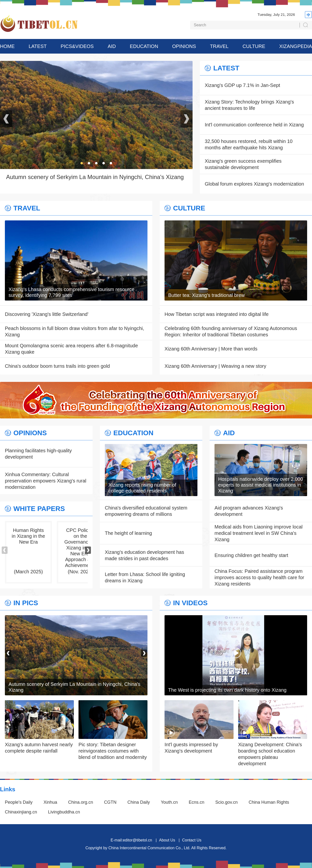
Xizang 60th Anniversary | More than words (211, 349)
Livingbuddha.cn (64, 812)
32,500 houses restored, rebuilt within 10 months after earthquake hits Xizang (249, 144)
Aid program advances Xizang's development (249, 511)
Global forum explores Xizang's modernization (254, 184)
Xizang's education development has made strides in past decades (144, 555)
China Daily (139, 802)
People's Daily (19, 802)
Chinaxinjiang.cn (21, 812)
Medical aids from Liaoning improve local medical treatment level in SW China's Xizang (258, 533)
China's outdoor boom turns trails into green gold (57, 366)
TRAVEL (219, 46)
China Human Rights (269, 802)
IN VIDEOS (190, 603)
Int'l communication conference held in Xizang (254, 125)
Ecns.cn (196, 802)
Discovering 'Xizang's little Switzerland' (47, 314)
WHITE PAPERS (39, 509)
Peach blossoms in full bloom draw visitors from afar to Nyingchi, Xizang (74, 331)
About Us (167, 840)
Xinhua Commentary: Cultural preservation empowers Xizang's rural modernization (46, 481)
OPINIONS (184, 46)
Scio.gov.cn (226, 802)
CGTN (110, 802)
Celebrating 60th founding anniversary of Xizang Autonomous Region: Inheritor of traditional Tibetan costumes (231, 331)
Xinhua (50, 802)
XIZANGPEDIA (295, 46)
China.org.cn (81, 802)
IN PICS (26, 603)
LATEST (38, 46)
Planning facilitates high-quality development (38, 454)
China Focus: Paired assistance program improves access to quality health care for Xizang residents (259, 577)
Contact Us (192, 840)
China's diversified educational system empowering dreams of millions (146, 511)
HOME (7, 46)
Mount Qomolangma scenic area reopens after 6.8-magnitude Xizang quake (71, 349)
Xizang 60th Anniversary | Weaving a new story (215, 366)
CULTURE (254, 46)
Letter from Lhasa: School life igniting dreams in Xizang (145, 577)
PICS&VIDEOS (77, 46)
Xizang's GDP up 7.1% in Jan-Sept (242, 85)
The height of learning (128, 533)
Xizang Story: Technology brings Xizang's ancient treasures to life (249, 105)
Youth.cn (169, 802)
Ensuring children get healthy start (251, 555)
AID (112, 46)
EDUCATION (144, 46)
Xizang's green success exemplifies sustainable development (243, 164)
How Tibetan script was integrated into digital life (217, 314)
